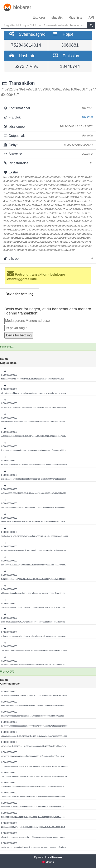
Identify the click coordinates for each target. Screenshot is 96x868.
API (91, 17)
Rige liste (76, 17)
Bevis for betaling (19, 294)
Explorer (39, 17)
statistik (57, 17)
